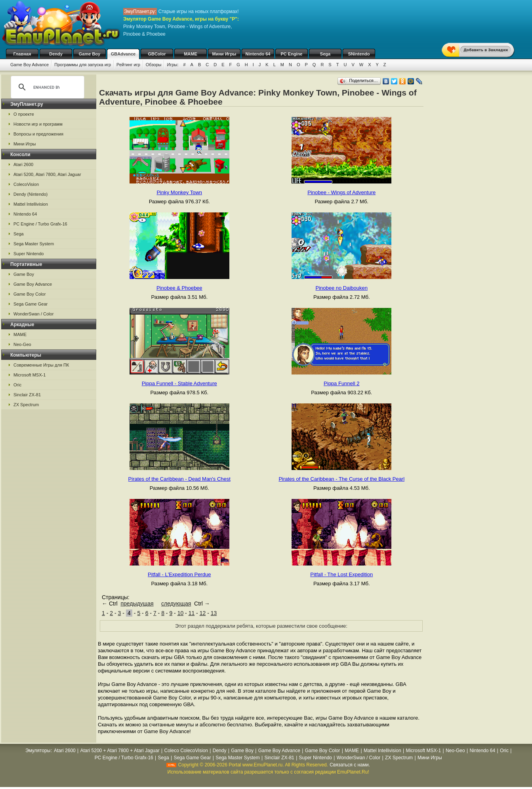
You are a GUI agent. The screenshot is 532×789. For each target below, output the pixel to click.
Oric (17, 385)
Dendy (56, 54)
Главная (22, 54)
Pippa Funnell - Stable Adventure (179, 383)
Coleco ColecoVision (186, 751)
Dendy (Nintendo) (31, 194)
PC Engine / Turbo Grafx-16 (40, 224)
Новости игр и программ (38, 124)
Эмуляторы (38, 751)
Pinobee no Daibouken (341, 288)
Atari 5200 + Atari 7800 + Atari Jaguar (120, 751)
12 (203, 613)
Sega (325, 54)
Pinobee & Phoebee (179, 288)
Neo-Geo (22, 344)
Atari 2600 (23, 164)
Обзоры (154, 65)
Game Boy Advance (30, 65)
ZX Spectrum (26, 405)
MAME (191, 54)
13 (214, 613)
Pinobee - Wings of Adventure (341, 192)
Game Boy (90, 54)
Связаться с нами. (350, 765)
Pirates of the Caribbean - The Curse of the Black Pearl (341, 479)
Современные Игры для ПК (41, 365)
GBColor (157, 54)
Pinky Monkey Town (179, 192)
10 (181, 613)
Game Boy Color (30, 294)
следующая (176, 604)
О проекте (24, 114)
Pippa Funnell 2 (341, 383)
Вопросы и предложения (38, 134)
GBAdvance (123, 54)
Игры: (173, 65)
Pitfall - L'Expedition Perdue (179, 574)
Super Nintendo (29, 254)
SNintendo (359, 54)
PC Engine (291, 54)
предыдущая (137, 604)
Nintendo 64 (258, 54)
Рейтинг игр (128, 65)
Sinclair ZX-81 (27, 395)
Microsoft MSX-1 (30, 375)
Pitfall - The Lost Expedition (341, 574)
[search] (46, 87)
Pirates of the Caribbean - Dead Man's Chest (179, 479)
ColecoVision (26, 184)
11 (192, 613)
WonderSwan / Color (33, 314)
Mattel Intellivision (31, 204)
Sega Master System (34, 244)
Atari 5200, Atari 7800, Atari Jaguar (47, 174)
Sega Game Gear (31, 304)
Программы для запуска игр (83, 65)
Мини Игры (224, 54)
